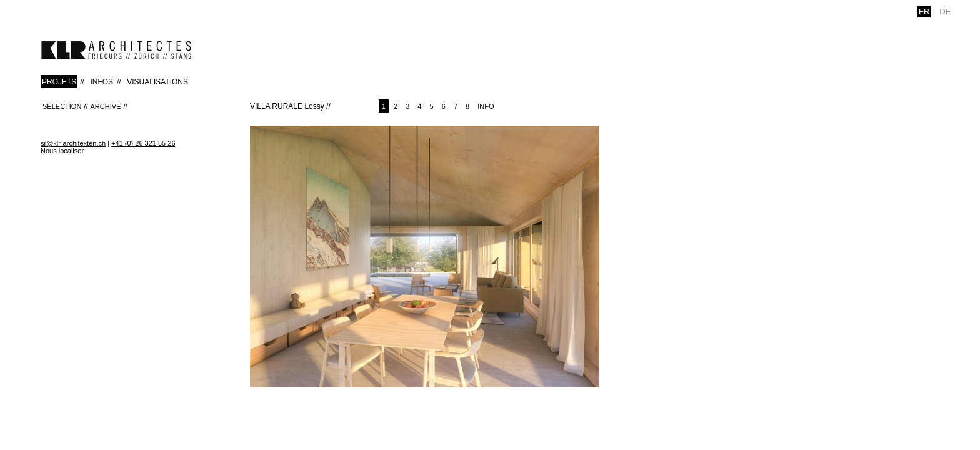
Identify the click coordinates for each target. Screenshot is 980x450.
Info (486, 106)
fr (924, 12)
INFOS (102, 82)
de (945, 12)
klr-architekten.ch (116, 50)
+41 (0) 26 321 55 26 (143, 143)
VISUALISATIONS (157, 82)
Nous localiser (62, 151)
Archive (105, 106)
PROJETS (59, 82)
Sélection (62, 106)
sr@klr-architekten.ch (73, 143)
